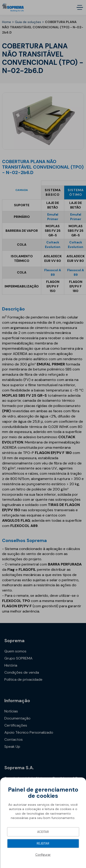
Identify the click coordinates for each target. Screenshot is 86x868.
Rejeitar (43, 843)
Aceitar (43, 832)
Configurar (43, 855)
